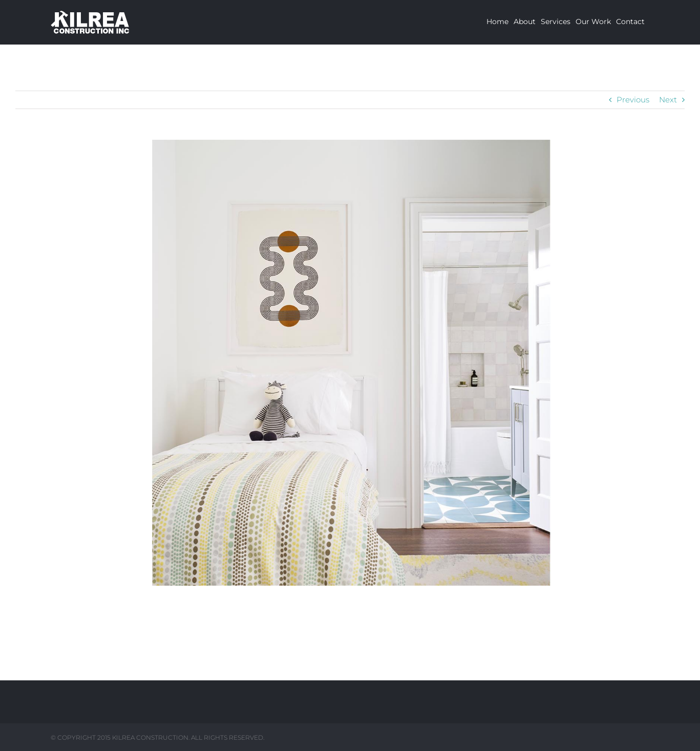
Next (668, 100)
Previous (633, 100)
